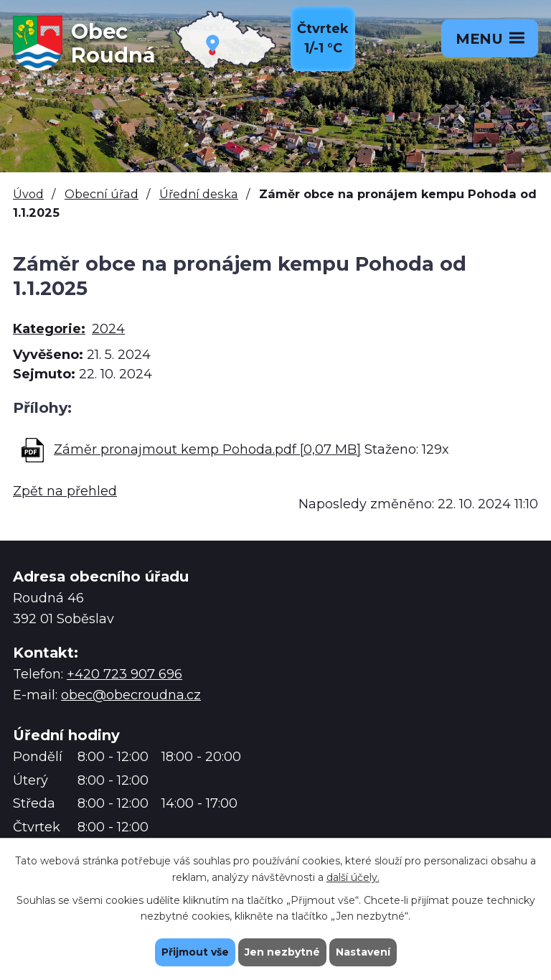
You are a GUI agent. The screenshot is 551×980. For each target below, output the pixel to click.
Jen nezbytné (282, 952)
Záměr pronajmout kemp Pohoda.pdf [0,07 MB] (207, 449)
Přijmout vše (195, 952)
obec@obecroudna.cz (131, 695)
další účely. (353, 877)
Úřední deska (199, 194)
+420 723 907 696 (124, 674)
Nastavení (363, 952)
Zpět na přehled (65, 491)
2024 (108, 329)
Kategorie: (49, 329)
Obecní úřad (102, 194)
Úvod (28, 194)
